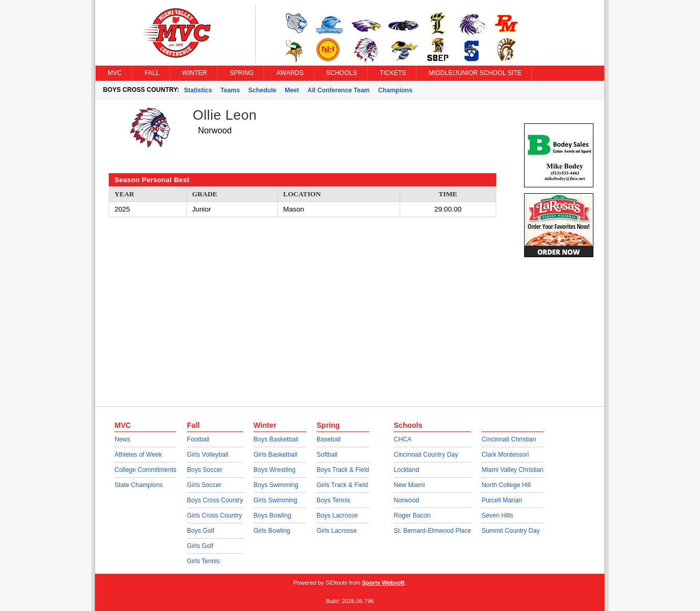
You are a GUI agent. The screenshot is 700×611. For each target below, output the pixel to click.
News (122, 439)
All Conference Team (339, 90)
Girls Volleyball (208, 455)
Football (198, 439)
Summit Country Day (511, 531)
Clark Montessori (505, 455)
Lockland (406, 470)
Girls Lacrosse (337, 531)
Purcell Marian (502, 500)
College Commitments (145, 470)
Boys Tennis (333, 500)
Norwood (406, 500)
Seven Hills (497, 515)
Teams (230, 90)
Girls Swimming (275, 500)
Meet (292, 90)
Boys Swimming (276, 485)
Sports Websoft (383, 583)
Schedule (262, 90)
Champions (395, 90)
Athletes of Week (138, 455)
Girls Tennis (203, 561)
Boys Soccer (205, 470)
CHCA (403, 439)
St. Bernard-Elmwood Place (432, 531)
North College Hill (506, 485)
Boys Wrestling (275, 470)
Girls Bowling (272, 531)
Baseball (329, 439)
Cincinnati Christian (509, 439)
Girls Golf (200, 546)
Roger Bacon (412, 515)
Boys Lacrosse (337, 515)
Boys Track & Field (343, 470)
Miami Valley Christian (513, 470)
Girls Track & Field (342, 485)
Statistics (198, 90)
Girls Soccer (204, 485)
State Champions (139, 485)
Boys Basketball (276, 439)
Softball (327, 455)
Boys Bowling (273, 515)
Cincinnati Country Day (426, 455)
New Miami (409, 485)
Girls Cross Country (215, 515)
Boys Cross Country (215, 500)
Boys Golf (201, 531)
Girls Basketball (275, 455)
